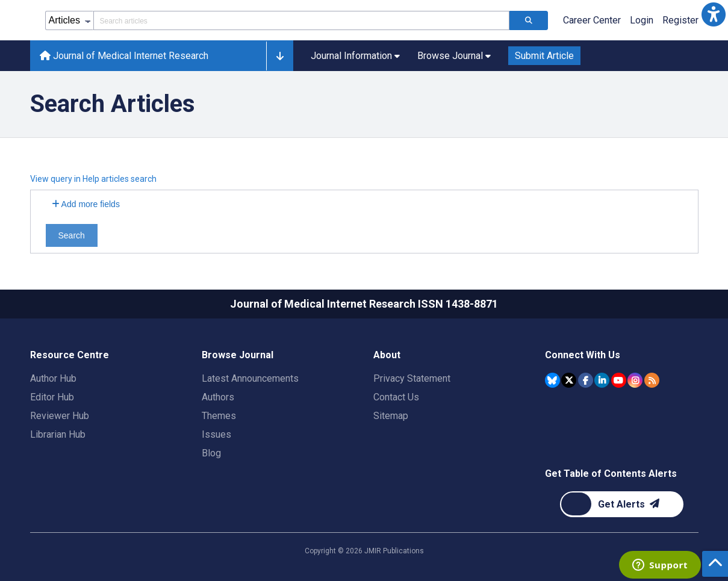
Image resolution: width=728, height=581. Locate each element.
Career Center (592, 20)
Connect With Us (583, 355)
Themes (219, 416)
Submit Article (544, 56)
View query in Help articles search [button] (93, 179)
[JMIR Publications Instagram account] (635, 380)
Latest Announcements (250, 378)
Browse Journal (238, 355)
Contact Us (396, 397)
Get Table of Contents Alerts (611, 474)
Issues (216, 434)
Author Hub (53, 378)
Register (680, 20)
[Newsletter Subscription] (622, 504)
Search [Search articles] (72, 235)
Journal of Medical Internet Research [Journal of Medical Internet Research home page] (124, 56)
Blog (211, 453)
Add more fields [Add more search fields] (86, 204)
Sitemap (391, 416)
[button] (714, 14)
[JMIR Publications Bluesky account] (552, 380)
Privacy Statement (412, 378)
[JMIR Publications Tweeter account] (569, 380)
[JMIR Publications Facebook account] (586, 380)
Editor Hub (52, 397)
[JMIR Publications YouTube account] (619, 380)
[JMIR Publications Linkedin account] (602, 380)
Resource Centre (70, 355)
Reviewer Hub (60, 416)
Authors (218, 397)
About (387, 355)
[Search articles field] (301, 20)
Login (642, 20)
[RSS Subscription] (652, 380)
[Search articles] (529, 20)
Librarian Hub (58, 434)
